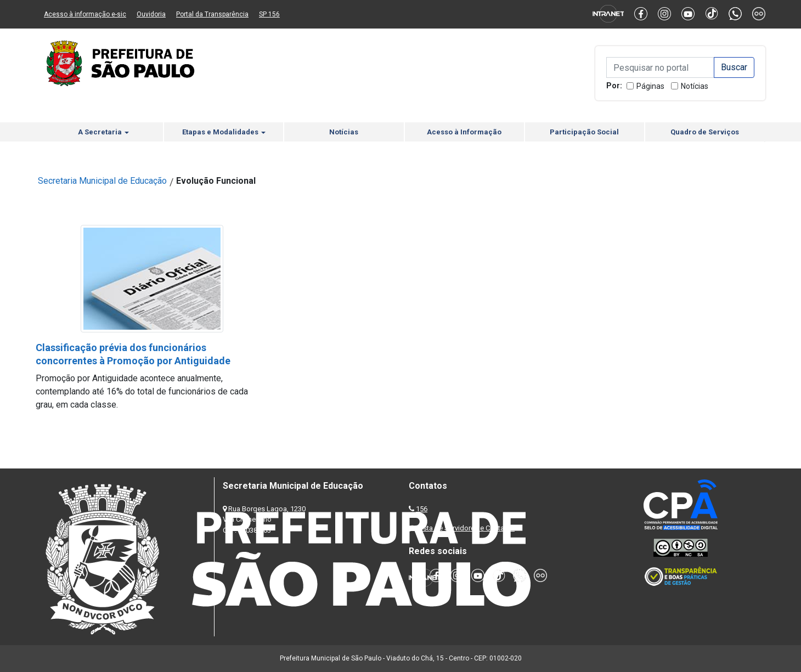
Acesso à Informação (464, 132)
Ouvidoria (151, 14)
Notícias (695, 86)
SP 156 (269, 14)
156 (422, 509)
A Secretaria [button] (103, 132)
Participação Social (584, 132)
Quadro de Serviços (705, 132)
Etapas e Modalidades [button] (224, 132)
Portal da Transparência (212, 14)
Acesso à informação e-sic (85, 14)
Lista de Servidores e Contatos (466, 528)
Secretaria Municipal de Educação (102, 181)
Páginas (650, 86)
